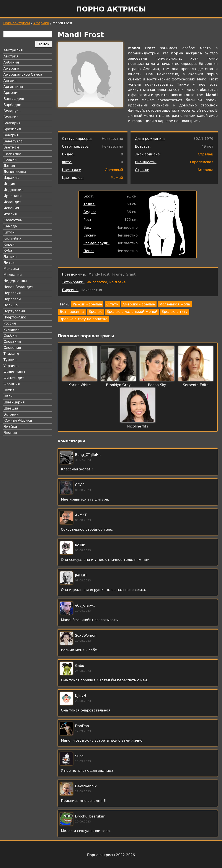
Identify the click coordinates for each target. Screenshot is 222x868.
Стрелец (206, 154)
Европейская (202, 162)
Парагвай (12, 299)
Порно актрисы (111, 9)
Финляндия (14, 378)
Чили (8, 396)
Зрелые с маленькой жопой (132, 312)
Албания (11, 62)
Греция (10, 159)
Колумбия (12, 238)
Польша (11, 305)
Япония (10, 433)
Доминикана (15, 172)
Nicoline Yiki (138, 426)
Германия (12, 153)
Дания (9, 166)
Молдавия (13, 275)
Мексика (11, 269)
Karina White (80, 385)
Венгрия (11, 135)
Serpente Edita (196, 385)
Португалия (14, 311)
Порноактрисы (17, 23)
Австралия (13, 50)
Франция (12, 384)
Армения (11, 93)
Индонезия (13, 190)
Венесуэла (13, 141)
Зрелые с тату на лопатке (84, 319)
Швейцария (14, 402)
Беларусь (12, 111)
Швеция (11, 408)
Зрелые (95, 312)
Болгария (12, 123)
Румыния (11, 329)
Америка (41, 23)
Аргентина (13, 87)
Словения (12, 348)
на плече (117, 282)
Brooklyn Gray (118, 385)
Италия (10, 214)
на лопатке (97, 282)
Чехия (9, 390)
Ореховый (114, 170)
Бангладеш (14, 99)
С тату (112, 304)
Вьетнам (11, 147)
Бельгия (11, 117)
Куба (8, 250)
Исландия (12, 202)
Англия (10, 81)
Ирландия (13, 196)
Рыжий (117, 178)
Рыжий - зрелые (87, 304)
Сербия (10, 335)
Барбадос (12, 105)
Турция (10, 360)
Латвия (10, 257)
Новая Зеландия (18, 287)
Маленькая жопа (175, 304)
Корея (9, 244)
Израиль (11, 178)
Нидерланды (15, 281)
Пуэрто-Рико (15, 317)
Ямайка (10, 427)
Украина (11, 366)
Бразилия (12, 129)
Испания (11, 208)
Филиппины (14, 372)
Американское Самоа (23, 74)
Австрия (11, 56)
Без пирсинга (72, 312)
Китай (9, 232)
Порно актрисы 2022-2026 (111, 855)
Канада (10, 226)
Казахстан (13, 220)
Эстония (11, 414)
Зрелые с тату (175, 312)
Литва (9, 263)
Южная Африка (18, 420)
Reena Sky (157, 385)
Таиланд (11, 354)
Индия (9, 184)
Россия (10, 323)
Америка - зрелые (139, 304)
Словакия (12, 342)
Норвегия (12, 293)
